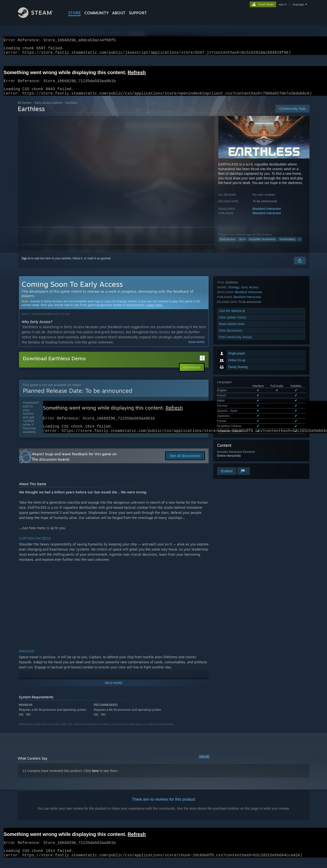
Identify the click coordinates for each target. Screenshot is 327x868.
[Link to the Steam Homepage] (39, 17)
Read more (197, 348)
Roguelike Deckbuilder (262, 245)
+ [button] (300, 245)
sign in (283, 4)
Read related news (232, 431)
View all (204, 765)
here (95, 779)
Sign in (26, 264)
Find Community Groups (236, 444)
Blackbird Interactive (267, 215)
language (298, 4)
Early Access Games (49, 109)
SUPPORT (138, 13)
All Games (25, 109)
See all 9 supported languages (237, 352)
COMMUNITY (97, 13)
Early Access (228, 245)
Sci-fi (242, 245)
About (119, 13)
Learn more (154, 311)
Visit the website (232, 418)
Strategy (234, 394)
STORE (75, 13)
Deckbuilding (287, 245)
